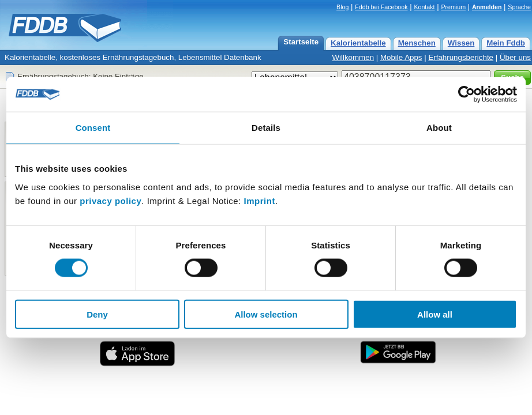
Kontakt (424, 7)
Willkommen (353, 57)
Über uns (515, 57)
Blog (342, 7)
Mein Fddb (506, 43)
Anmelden (487, 7)
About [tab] (439, 128)
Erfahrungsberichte (461, 57)
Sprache (519, 7)
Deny (97, 314)
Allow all (435, 314)
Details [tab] (266, 128)
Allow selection (266, 314)
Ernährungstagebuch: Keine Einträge (80, 76)
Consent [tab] (93, 128)
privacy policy (110, 200)
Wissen (461, 43)
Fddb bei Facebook (381, 7)
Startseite (301, 42)
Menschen (417, 43)
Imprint (260, 200)
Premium (453, 7)
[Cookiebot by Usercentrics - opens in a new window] (467, 95)
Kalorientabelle (358, 43)
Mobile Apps (401, 57)
